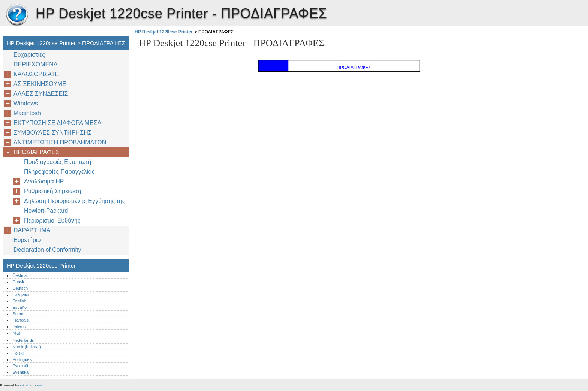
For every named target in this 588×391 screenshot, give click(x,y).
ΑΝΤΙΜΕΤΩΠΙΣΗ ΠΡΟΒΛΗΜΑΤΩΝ (60, 142)
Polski (18, 353)
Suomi (18, 314)
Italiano (19, 326)
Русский (20, 366)
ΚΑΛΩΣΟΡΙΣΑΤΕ (36, 74)
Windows (26, 103)
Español (20, 307)
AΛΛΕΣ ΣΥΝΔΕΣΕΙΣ (41, 94)
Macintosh (27, 113)
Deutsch (20, 288)
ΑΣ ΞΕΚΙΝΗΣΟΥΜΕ (40, 84)
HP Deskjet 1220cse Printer (17, 15)
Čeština (19, 275)
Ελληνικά (21, 295)
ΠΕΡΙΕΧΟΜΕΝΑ (35, 64)
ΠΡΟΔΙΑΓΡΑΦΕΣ (36, 152)
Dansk (18, 282)
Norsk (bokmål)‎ (27, 347)
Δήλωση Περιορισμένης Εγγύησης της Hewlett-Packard (74, 206)
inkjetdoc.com (31, 385)
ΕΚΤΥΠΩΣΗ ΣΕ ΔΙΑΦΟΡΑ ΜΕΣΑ (57, 123)
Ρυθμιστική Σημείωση (52, 191)
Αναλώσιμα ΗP (44, 181)
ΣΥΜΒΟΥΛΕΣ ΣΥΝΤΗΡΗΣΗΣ (53, 133)
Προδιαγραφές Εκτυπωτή (58, 162)
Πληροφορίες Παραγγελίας (59, 172)
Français (20, 320)
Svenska (20, 372)
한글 (16, 333)
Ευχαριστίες (29, 55)
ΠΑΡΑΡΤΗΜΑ (32, 230)
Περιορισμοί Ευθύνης (52, 220)
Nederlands (23, 340)
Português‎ (22, 359)
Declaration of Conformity (47, 250)
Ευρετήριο (27, 240)
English (19, 301)
